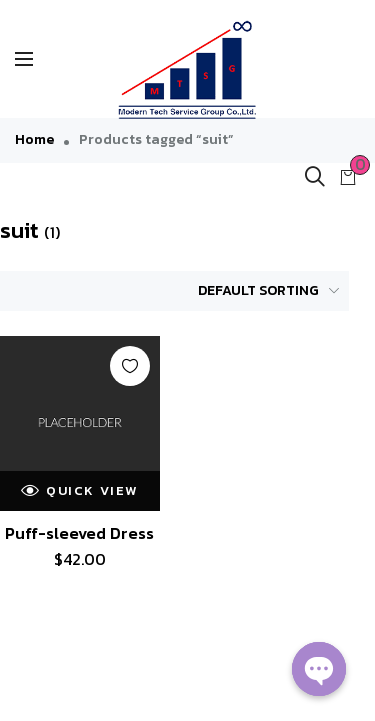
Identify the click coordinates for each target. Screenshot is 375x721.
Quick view (79, 491)
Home (34, 139)
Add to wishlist (130, 366)
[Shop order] (257, 291)
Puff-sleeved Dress (79, 533)
